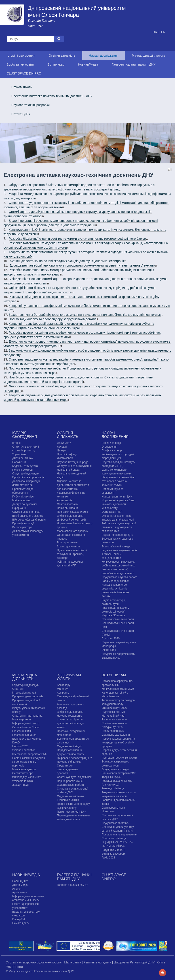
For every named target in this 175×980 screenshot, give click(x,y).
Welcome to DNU (23, 781)
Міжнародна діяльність (148, 56)
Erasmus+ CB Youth (24, 735)
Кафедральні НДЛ (113, 466)
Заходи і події (21, 785)
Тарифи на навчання (115, 720)
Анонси (17, 889)
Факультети (64, 443)
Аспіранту (63, 693)
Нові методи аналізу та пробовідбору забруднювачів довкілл (53, 319)
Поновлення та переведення (119, 835)
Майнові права (21, 500)
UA (155, 32)
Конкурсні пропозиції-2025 (118, 689)
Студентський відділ (70, 746)
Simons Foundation (24, 750)
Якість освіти (65, 458)
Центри (62, 451)
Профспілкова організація (28, 477)
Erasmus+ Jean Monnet (26, 739)
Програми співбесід (114, 838)
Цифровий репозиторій (71, 520)
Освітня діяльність (62, 56)
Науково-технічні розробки (31, 105)
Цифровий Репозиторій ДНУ (135, 962)
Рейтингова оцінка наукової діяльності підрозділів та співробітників (119, 527)
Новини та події (111, 443)
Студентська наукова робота (119, 577)
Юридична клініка (68, 800)
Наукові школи (22, 87)
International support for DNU (30, 754)
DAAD (16, 743)
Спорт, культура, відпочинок (74, 777)
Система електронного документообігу (34, 962)
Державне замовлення (116, 735)
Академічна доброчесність (118, 654)
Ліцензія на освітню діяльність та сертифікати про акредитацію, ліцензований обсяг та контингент (73, 489)
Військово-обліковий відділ (29, 520)
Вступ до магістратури (116, 769)
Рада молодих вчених (115, 581)
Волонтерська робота (70, 785)
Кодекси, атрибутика (25, 466)
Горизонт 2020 (111, 638)
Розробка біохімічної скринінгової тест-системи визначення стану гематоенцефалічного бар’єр (77, 239)
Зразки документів (68, 547)
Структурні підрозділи (26, 474)
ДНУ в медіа (20, 885)
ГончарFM (19, 919)
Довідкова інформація (26, 481)
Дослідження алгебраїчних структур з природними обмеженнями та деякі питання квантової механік (82, 265)
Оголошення (110, 447)
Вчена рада (109, 650)
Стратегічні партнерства (27, 716)
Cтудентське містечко (70, 796)
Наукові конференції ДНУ (117, 535)
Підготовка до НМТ (114, 712)
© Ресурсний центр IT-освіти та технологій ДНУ (40, 971)
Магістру (62, 689)
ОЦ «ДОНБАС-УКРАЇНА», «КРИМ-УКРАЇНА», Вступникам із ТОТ (118, 846)
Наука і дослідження (104, 56)
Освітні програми (68, 504)
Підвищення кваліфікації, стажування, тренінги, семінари (73, 554)
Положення (19, 462)
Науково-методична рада (73, 462)
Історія (16, 443)
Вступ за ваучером (113, 854)
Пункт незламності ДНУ (72, 812)
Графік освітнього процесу (73, 804)
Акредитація (65, 500)
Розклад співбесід (113, 788)
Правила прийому (113, 731)
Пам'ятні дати (21, 923)
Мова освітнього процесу (73, 531)
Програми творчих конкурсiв (119, 758)
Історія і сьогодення (21, 56)
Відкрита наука (111, 658)
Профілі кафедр (67, 454)
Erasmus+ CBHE (22, 731)
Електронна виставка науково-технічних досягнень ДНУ (52, 96)
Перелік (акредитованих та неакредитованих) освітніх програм (118, 743)
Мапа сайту (73, 962)
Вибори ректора (22, 527)
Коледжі (62, 447)
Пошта (18, 967)
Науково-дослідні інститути (118, 462)
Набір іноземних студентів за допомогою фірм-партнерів (29, 762)
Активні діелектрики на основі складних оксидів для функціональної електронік (67, 261)
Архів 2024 (108, 858)
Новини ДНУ (20, 881)
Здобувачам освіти (20, 64)
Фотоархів (19, 916)
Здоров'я (62, 773)
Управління (19, 454)
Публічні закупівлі (23, 497)
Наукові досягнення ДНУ (117, 497)
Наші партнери (22, 720)
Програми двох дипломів (72, 512)
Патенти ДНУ (21, 114)
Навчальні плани (67, 508)
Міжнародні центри (24, 769)
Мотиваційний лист (114, 716)
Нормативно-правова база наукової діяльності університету (118, 504)
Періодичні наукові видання (119, 642)
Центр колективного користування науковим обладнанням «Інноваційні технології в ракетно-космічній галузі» (118, 477)
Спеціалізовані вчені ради (118, 619)
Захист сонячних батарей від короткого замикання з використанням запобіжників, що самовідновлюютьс (85, 315)
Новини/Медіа (88, 64)
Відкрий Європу (67, 808)
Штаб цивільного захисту (28, 516)
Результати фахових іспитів (119, 792)
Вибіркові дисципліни (70, 516)
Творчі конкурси (112, 777)
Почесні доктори (22, 470)
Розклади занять (67, 542)
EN (163, 32)
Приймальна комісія (114, 723)
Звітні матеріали (22, 485)
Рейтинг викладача (98, 962)
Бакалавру (64, 685)
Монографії (109, 646)
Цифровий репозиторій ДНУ (74, 758)
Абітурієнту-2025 (112, 727)
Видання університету (26, 912)
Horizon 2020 (20, 746)
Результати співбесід (115, 796)
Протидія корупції (23, 523)
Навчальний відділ (69, 470)
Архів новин (20, 892)
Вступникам (56, 64)
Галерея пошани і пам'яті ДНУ (134, 64)
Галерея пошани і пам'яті (73, 885)
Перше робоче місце (70, 781)
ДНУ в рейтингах (23, 458)
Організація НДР (112, 512)
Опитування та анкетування (74, 466)
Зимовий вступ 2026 (114, 708)
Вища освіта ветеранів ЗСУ (119, 773)
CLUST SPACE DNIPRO (24, 73)
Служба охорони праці (26, 512)
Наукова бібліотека (114, 615)
